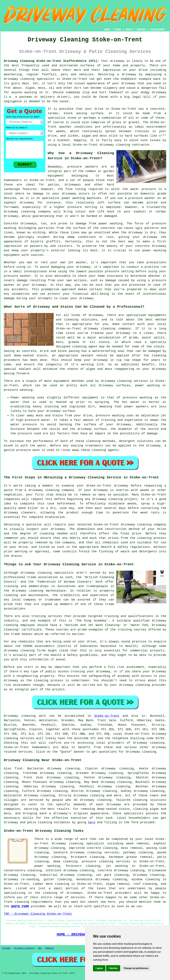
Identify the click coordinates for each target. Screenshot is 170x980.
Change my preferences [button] (136, 968)
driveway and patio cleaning (28, 822)
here (92, 822)
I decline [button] (113, 968)
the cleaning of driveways (59, 893)
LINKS (118, 30)
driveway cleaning (19, 79)
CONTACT (142, 30)
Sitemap (6, 948)
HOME (107, 30)
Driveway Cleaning (24, 948)
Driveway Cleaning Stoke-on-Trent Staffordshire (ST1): (51, 61)
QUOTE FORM (20, 906)
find (18, 769)
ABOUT (129, 30)
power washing (110, 224)
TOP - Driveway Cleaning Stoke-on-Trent (38, 914)
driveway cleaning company (51, 490)
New (40, 948)
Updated (49, 948)
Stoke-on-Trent (107, 716)
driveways (73, 185)
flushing (106, 551)
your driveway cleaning (130, 685)
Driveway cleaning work (25, 716)
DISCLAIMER (158, 30)
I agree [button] (99, 968)
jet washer (77, 262)
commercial (139, 651)
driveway (114, 804)
